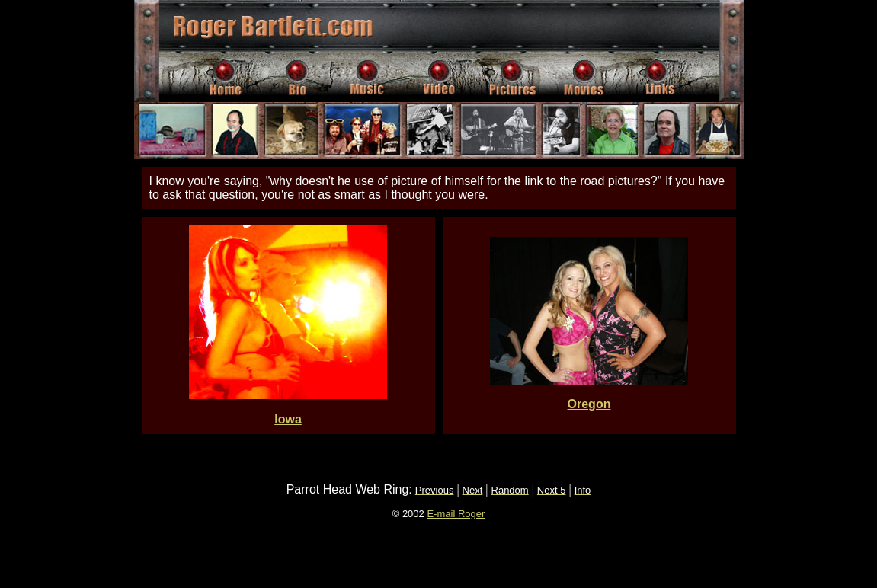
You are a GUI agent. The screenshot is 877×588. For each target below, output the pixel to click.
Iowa (288, 419)
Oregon (589, 404)
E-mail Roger (456, 514)
